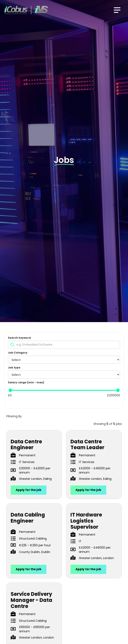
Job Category (18, 353)
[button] (117, 10)
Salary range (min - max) (26, 382)
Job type (14, 368)
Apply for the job (29, 490)
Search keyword (19, 338)
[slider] (10, 390)
